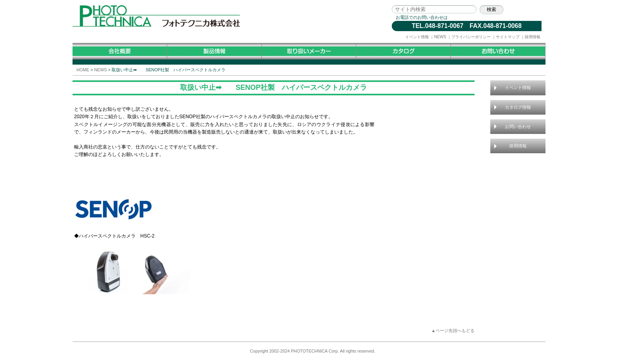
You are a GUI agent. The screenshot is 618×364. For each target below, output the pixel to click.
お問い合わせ (518, 126)
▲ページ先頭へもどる (453, 331)
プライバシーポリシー (471, 37)
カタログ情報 (518, 107)
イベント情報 (417, 37)
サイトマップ (508, 37)
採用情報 (532, 37)
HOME (83, 70)
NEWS (440, 37)
